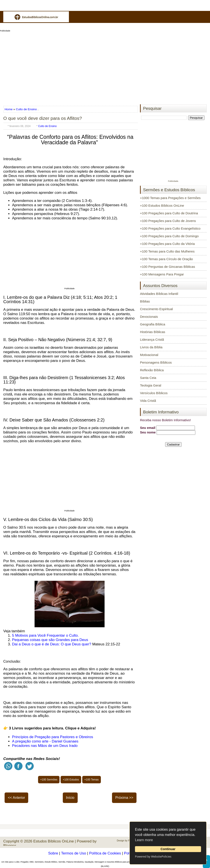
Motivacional (149, 355)
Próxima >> (124, 798)
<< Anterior (16, 798)
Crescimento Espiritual (156, 309)
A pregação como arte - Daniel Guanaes (45, 741)
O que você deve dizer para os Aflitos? (43, 118)
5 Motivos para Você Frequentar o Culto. (45, 635)
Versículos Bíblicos (154, 393)
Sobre (53, 853)
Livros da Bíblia (151, 347)
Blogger (10, 846)
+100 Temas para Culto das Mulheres (167, 251)
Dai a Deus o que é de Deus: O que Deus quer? (52, 644)
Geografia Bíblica (153, 324)
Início (70, 798)
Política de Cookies (105, 853)
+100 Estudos (71, 780)
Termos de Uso (73, 853)
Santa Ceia (148, 378)
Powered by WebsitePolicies (153, 856)
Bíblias (145, 301)
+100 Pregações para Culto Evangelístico (170, 228)
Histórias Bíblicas (153, 332)
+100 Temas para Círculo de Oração (166, 259)
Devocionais (149, 317)
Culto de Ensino (26, 109)
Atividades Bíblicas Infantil (159, 294)
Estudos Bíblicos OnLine (53, 841)
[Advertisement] (105, 67)
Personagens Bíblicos (156, 362)
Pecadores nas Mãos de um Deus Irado (45, 746)
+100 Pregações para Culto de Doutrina (169, 213)
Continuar (168, 849)
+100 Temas (92, 780)
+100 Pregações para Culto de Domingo (169, 236)
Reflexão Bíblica (152, 370)
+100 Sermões (49, 780)
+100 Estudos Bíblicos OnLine (162, 205)
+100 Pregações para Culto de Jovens (168, 221)
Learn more (144, 840)
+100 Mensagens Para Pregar (162, 274)
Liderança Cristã (152, 339)
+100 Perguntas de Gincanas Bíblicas (167, 267)
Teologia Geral (151, 385)
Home (9, 109)
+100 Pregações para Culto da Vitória (167, 244)
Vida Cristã (148, 401)
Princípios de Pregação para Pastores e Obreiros (52, 737)
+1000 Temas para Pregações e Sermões (170, 198)
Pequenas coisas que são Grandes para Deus (50, 640)
